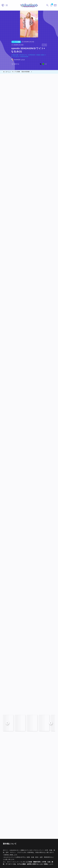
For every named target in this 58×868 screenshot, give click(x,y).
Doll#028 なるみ (11, 52)
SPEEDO (24, 49)
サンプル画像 (8, 42)
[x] (49, 56)
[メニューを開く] (55, 5)
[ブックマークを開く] (51, 5)
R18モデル (15, 49)
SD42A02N (51, 49)
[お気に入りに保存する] (7, 56)
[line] (52, 56)
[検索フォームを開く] (47, 5)
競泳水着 (7, 49)
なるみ (43, 49)
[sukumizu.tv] (29, 5)
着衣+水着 (32, 49)
